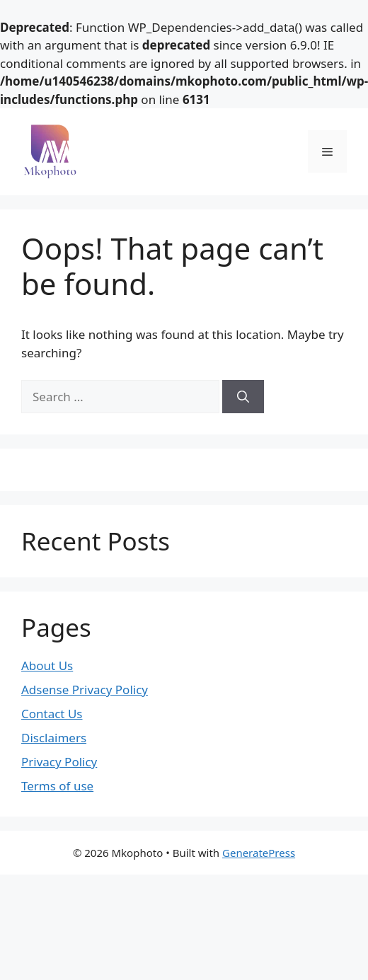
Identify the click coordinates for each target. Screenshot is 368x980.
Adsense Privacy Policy (85, 690)
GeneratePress (259, 853)
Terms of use (57, 786)
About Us (47, 665)
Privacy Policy (59, 762)
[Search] (243, 397)
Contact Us (52, 714)
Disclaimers (54, 738)
